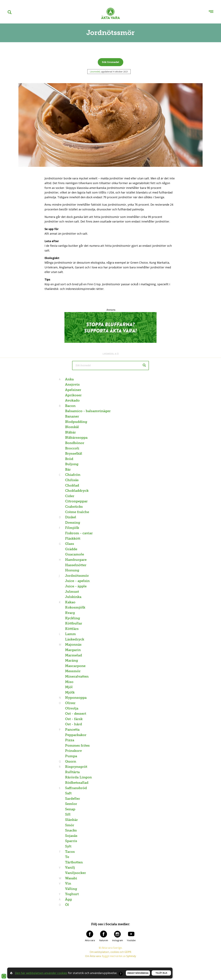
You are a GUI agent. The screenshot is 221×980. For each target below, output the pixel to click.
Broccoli (72, 448)
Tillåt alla (161, 973)
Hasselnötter (76, 565)
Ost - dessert (76, 714)
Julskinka (73, 597)
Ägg (68, 899)
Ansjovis (72, 384)
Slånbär (71, 820)
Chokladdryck (77, 491)
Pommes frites (77, 745)
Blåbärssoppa (76, 438)
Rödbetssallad (77, 783)
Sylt (68, 846)
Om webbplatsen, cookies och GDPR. (111, 952)
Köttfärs (72, 629)
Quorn (70, 761)
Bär (68, 469)
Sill (68, 814)
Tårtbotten (74, 862)
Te (67, 857)
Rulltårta (72, 772)
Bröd (69, 459)
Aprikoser (73, 395)
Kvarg (70, 613)
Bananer (72, 416)
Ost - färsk (74, 719)
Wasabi (71, 878)
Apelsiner (73, 390)
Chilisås (72, 480)
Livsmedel (95, 72)
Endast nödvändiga (138, 973)
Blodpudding (76, 422)
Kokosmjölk (75, 607)
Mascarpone (75, 666)
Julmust (72, 592)
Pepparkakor (76, 735)
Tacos (70, 852)
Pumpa (71, 756)
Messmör (73, 671)
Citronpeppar (76, 501)
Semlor (71, 804)
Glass (69, 544)
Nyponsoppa (75, 698)
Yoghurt (72, 894)
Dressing (73, 523)
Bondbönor (75, 443)
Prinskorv (73, 751)
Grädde (71, 549)
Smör (70, 825)
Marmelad (74, 655)
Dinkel (70, 517)
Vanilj (70, 867)
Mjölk (70, 692)
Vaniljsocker (76, 873)
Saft (68, 793)
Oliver (70, 703)
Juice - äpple (76, 586)
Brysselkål (74, 453)
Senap (70, 809)
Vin (68, 883)
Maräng (72, 660)
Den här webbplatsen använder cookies (41, 973)
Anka (69, 379)
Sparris (71, 841)
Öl (67, 905)
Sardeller (73, 799)
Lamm (70, 634)
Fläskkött (73, 538)
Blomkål (72, 427)
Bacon (70, 406)
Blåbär (70, 432)
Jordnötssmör (77, 576)
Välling (71, 889)
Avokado (72, 400)
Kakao (70, 602)
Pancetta (72, 730)
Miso (69, 682)
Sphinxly (131, 956)
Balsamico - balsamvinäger (88, 411)
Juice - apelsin (77, 581)
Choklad (72, 485)
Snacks (71, 830)
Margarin (73, 650)
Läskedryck (75, 639)
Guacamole (75, 554)
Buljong (72, 464)
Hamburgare (75, 560)
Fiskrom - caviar (79, 533)
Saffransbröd (76, 788)
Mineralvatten (77, 676)
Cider (70, 496)
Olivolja (72, 708)
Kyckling (73, 618)
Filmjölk (72, 528)
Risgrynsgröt (76, 767)
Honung (72, 570)
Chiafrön (72, 475)
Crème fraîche (77, 512)
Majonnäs (73, 645)
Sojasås (71, 836)
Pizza (70, 740)
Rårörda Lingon (78, 777)
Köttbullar (74, 623)
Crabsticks (74, 507)
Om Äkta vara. (93, 956)
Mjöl (69, 687)
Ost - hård (74, 724)
